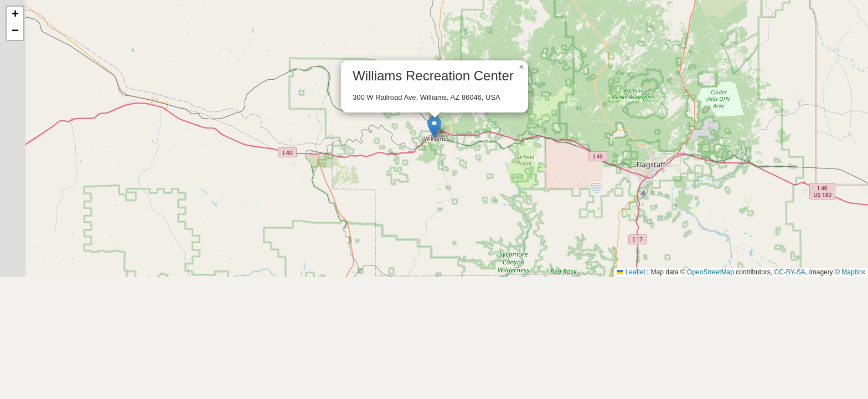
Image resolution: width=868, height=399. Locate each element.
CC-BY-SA (790, 272)
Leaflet (631, 272)
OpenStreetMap (711, 272)
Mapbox (853, 272)
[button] (434, 127)
